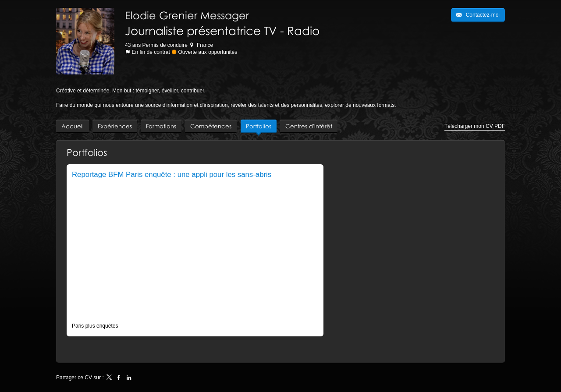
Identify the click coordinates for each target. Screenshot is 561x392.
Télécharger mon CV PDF (475, 126)
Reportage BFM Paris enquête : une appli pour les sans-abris (172, 175)
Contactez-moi (482, 15)
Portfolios (87, 152)
